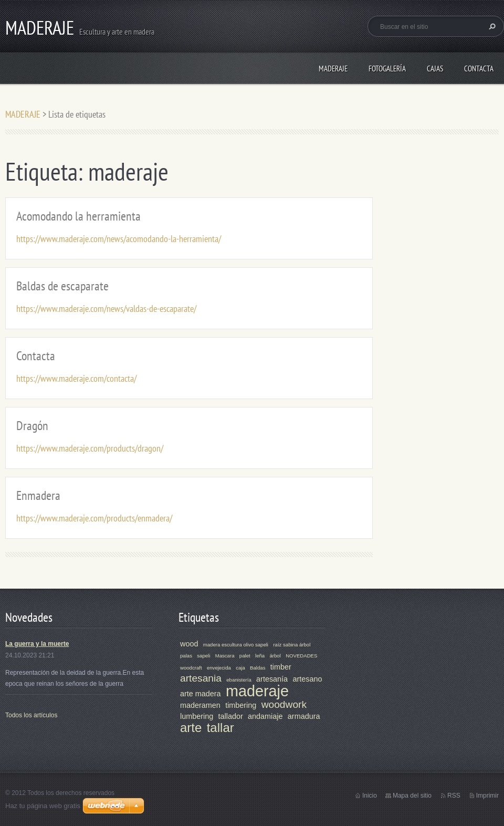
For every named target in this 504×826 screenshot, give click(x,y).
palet (245, 656)
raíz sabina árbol (292, 645)
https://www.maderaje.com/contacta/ (76, 378)
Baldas (258, 668)
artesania (201, 678)
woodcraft (191, 668)
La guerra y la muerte (37, 644)
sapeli (203, 656)
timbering (241, 705)
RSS (454, 796)
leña (260, 656)
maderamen (200, 705)
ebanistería (239, 680)
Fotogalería (387, 69)
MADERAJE (333, 69)
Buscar (491, 26)
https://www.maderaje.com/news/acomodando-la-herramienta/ (119, 239)
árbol (275, 656)
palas (186, 656)
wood (189, 644)
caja (240, 668)
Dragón (32, 426)
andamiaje (265, 716)
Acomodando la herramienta (78, 216)
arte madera (201, 694)
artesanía (272, 679)
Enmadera (38, 495)
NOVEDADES (301, 656)
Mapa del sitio (412, 796)
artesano (307, 679)
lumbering (197, 716)
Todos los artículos (31, 715)
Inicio (370, 796)
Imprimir (487, 796)
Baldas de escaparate (62, 286)
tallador (231, 716)
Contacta (479, 69)
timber (281, 667)
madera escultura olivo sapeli (236, 645)
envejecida (219, 668)
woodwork (284, 704)
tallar (220, 728)
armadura (304, 716)
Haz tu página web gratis (43, 806)
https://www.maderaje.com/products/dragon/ (90, 448)
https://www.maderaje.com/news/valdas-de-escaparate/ (106, 309)
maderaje (257, 691)
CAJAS (435, 69)
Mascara (225, 656)
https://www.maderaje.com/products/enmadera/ (94, 518)
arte (191, 728)
